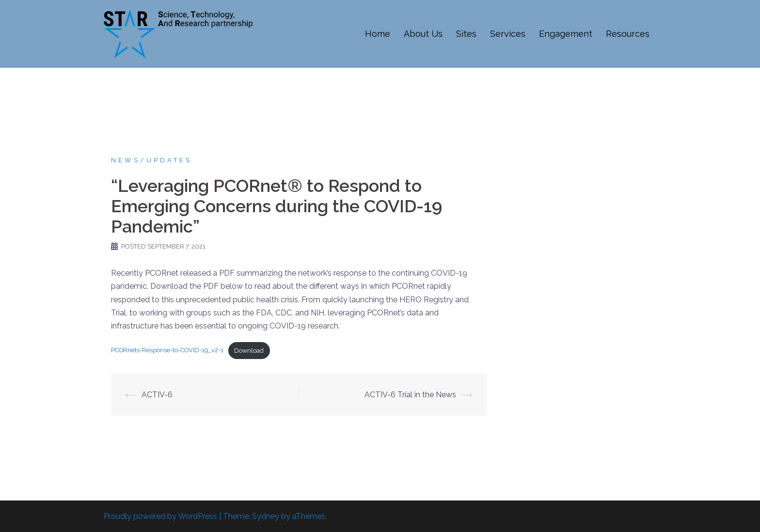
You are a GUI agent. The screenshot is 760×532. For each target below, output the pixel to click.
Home (378, 34)
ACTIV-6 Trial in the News (410, 395)
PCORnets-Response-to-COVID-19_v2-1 (167, 351)
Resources (628, 34)
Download (249, 351)
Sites (466, 34)
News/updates (151, 160)
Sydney (266, 516)
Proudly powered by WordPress (160, 516)
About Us (423, 34)
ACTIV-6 (157, 395)
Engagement (566, 34)
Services (508, 34)
